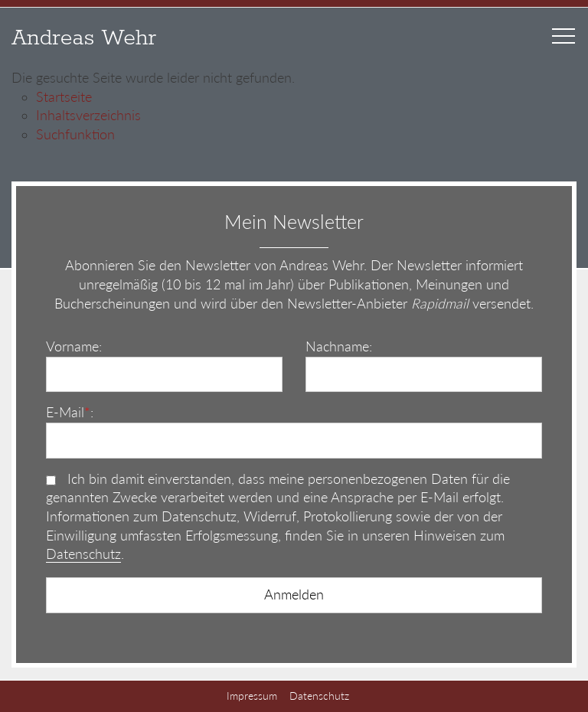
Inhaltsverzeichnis (88, 115)
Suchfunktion (75, 134)
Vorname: (74, 346)
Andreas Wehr (84, 38)
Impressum (252, 696)
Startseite (64, 97)
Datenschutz (83, 554)
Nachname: (339, 346)
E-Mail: (70, 412)
